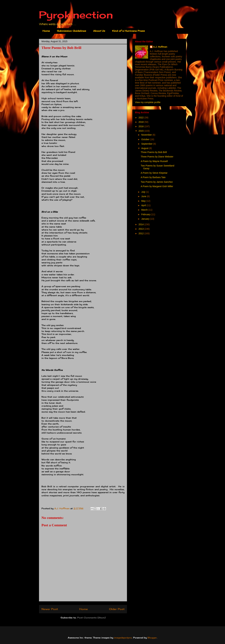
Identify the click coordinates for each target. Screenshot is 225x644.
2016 (141, 126)
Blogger (152, 638)
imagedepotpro (123, 638)
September (147, 144)
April (144, 205)
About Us (99, 31)
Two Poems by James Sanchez (157, 182)
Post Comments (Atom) (91, 618)
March (145, 210)
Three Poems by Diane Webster (157, 157)
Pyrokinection (76, 15)
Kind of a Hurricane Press (128, 31)
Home (46, 31)
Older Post (117, 609)
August (145, 148)
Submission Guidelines (72, 31)
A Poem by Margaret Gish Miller (157, 186)
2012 (141, 233)
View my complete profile (148, 102)
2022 (141, 118)
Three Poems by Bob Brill (154, 152)
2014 (141, 224)
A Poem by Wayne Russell (154, 161)
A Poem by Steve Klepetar (154, 173)
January (146, 219)
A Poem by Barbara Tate (153, 177)
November (147, 135)
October (146, 139)
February (146, 214)
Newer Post (50, 609)
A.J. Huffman (160, 47)
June (144, 196)
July (144, 192)
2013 (141, 229)
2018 (141, 122)
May (144, 201)
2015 (141, 131)
